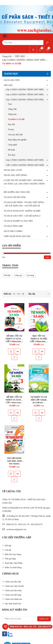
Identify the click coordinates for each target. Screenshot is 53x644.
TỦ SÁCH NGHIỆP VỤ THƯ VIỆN (18, 221)
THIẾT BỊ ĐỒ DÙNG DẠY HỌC (17, 236)
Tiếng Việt (12, 109)
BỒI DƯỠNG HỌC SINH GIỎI (17, 192)
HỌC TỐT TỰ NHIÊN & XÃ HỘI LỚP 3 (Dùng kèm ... (39, 339)
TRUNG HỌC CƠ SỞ (13, 170)
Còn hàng (30, 275)
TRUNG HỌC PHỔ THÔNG (15, 175)
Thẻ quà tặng (9, 559)
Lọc (47, 257)
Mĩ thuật (11, 150)
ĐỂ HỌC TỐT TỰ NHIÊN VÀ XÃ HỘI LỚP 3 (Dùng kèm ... (14, 339)
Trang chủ (7, 56)
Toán (10, 104)
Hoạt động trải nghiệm (17, 140)
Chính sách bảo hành (12, 591)
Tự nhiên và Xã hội (16, 119)
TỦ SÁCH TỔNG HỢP (13, 226)
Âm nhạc (12, 155)
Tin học (11, 129)
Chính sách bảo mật (12, 582)
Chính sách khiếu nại (12, 599)
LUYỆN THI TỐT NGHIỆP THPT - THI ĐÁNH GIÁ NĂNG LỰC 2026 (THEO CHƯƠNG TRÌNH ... (24, 184)
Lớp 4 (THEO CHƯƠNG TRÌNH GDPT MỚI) (25, 95)
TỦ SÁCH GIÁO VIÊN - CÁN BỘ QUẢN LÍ (22, 216)
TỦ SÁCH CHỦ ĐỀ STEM (15, 197)
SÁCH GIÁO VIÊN (12, 80)
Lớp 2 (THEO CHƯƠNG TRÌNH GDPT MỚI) (25, 160)
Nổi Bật (7, 275)
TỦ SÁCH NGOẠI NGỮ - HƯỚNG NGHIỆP (22, 211)
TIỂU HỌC (20, 56)
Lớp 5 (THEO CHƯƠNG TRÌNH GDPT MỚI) (25, 90)
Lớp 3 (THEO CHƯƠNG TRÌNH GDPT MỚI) (24, 60)
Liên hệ (7, 550)
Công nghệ (12, 145)
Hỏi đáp (7, 546)
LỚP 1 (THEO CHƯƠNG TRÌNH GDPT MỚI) (25, 165)
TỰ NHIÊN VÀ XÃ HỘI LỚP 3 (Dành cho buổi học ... (39, 400)
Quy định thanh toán (12, 604)
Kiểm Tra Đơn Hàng (12, 567)
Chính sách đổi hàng (12, 595)
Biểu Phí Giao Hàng (12, 554)
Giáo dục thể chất (15, 135)
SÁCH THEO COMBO (13, 231)
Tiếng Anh (12, 114)
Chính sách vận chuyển (13, 586)
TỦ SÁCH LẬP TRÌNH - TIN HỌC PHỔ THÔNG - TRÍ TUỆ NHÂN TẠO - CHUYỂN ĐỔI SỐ (24, 204)
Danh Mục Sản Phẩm (12, 563)
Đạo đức (12, 124)
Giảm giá (18, 275)
